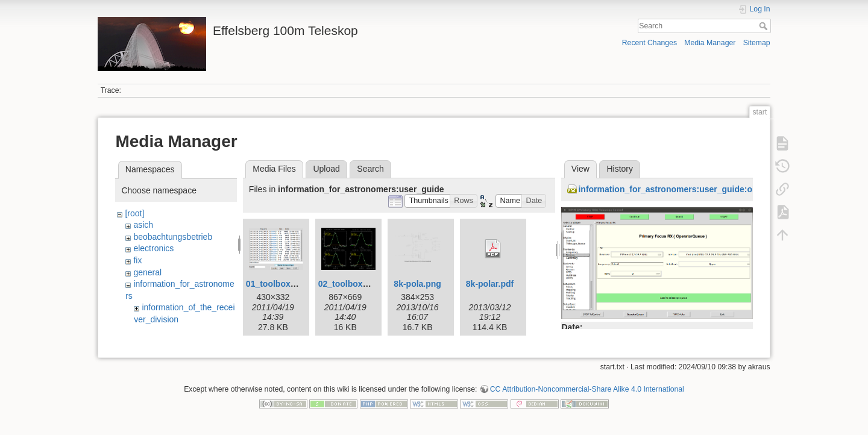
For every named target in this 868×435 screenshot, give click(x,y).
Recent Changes (649, 43)
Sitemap (757, 43)
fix (137, 260)
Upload (326, 169)
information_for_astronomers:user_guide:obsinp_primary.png (703, 189)
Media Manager (710, 43)
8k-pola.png (417, 284)
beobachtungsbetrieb (173, 237)
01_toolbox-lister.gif (286, 284)
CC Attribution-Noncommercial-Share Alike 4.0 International (587, 395)
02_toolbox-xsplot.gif (361, 284)
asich (143, 225)
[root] (134, 213)
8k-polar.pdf (490, 284)
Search (765, 26)
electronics (153, 248)
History (620, 169)
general (147, 272)
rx (145, 331)
